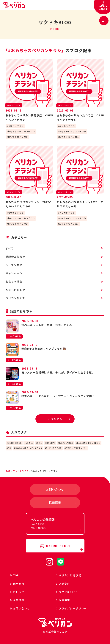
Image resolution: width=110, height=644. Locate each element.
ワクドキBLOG (21, 471)
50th (40, 443)
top (8, 471)
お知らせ (17, 592)
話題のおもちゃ (54, 257)
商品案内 (17, 584)
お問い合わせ (20, 608)
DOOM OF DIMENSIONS (29, 448)
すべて (54, 248)
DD (10, 448)
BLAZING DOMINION (89, 443)
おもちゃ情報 (54, 282)
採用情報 (63, 600)
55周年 (29, 443)
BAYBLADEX (66, 443)
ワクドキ (67, 592)
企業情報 (17, 600)
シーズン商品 (54, 265)
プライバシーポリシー (71, 608)
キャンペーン (54, 273)
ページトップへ (101, 462)
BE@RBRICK (15, 443)
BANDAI (51, 443)
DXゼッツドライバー (76, 448)
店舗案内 (63, 584)
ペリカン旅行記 (54, 298)
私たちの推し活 (54, 290)
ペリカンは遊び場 (69, 575)
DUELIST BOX (54, 448)
